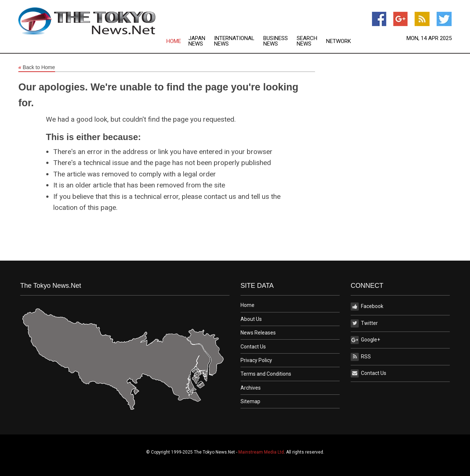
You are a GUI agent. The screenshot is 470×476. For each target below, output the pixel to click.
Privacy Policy (256, 360)
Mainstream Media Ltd (261, 452)
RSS (361, 357)
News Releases (258, 333)
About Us (251, 319)
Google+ (365, 340)
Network (339, 41)
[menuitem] (177, 41)
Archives (251, 388)
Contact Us (253, 347)
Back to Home (37, 68)
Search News (307, 41)
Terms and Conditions (266, 374)
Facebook (367, 307)
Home (174, 41)
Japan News (197, 41)
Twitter (364, 323)
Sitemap (250, 401)
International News (234, 41)
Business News (276, 41)
